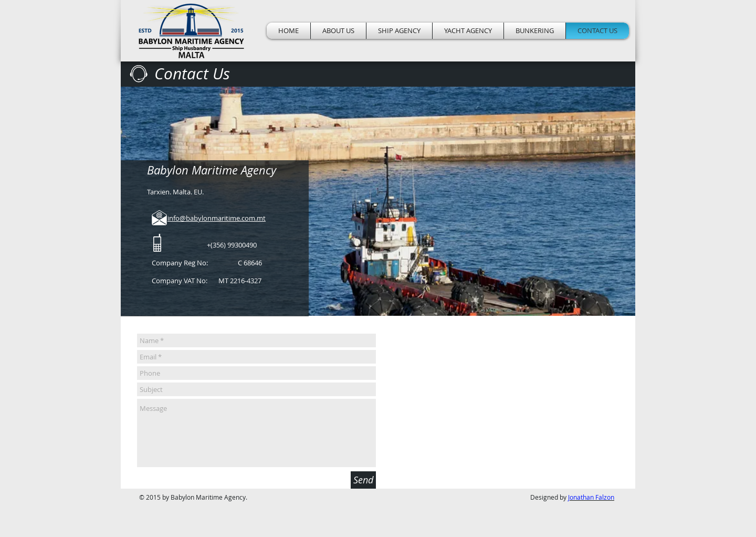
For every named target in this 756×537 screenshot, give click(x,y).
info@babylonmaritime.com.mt (217, 218)
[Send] (363, 480)
